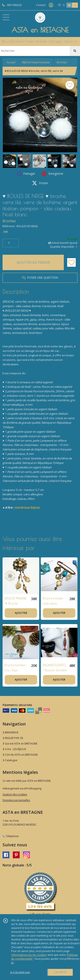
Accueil (11, 62)
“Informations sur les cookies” (29, 955)
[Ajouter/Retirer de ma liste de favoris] (71, 262)
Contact (41, 5)
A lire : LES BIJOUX (14, 749)
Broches (62, 62)
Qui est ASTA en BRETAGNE (20, 744)
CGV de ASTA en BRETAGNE (20, 755)
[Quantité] (11, 243)
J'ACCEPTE (60, 972)
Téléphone (11, 836)
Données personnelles (16, 800)
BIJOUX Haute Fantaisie (36, 62)
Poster (40, 183)
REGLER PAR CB (13, 738)
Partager (26, 174)
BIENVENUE (10, 732)
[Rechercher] (75, 51)
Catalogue (10, 760)
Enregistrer (52, 174)
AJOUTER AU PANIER (33, 262)
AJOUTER (21, 613)
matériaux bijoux (27, 508)
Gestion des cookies (15, 794)
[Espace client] (51, 5)
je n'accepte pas (20, 972)
